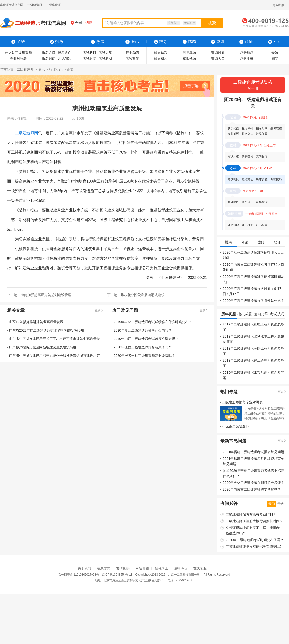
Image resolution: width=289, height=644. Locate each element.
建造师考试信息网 (12, 5)
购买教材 (248, 156)
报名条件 (248, 129)
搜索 (212, 23)
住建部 (22, 118)
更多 (98, 310)
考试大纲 (105, 53)
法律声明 (181, 568)
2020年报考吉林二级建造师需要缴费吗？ (144, 356)
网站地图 (142, 568)
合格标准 (262, 202)
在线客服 (200, 568)
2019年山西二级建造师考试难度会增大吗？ (146, 339)
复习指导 (262, 156)
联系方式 (104, 568)
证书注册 (246, 59)
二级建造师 (53, 5)
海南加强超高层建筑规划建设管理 (46, 295)
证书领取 (246, 53)
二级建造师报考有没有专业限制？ (251, 514)
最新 (272, 504)
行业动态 (132, 53)
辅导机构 (161, 59)
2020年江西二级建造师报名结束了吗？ (143, 347)
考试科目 (190, 23)
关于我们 (84, 568)
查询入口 (218, 59)
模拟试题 (189, 59)
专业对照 (233, 134)
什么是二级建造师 (18, 53)
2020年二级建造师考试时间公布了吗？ (255, 540)
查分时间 (233, 202)
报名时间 (49, 59)
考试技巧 (276, 179)
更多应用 (278, 5)
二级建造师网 (26, 133)
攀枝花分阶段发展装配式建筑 (143, 295)
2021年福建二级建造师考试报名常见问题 (253, 452)
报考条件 (173, 23)
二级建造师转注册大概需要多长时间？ (254, 521)
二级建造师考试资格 (253, 85)
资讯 (41, 69)
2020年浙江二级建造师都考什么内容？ (143, 330)
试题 (189, 42)
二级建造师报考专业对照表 (242, 402)
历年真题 (189, 53)
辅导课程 (161, 53)
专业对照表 (18, 59)
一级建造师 (35, 5)
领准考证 (248, 179)
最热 (281, 504)
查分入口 (248, 202)
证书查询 (262, 225)
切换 (89, 23)
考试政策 (132, 59)
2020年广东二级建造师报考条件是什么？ (253, 301)
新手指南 (233, 129)
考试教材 (105, 59)
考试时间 (90, 59)
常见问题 (65, 59)
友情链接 (123, 568)
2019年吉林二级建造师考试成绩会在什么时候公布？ (153, 322)
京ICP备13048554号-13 (117, 575)
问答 (275, 59)
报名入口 (49, 53)
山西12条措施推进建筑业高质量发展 (36, 322)
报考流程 (276, 129)
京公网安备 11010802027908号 (79, 575)
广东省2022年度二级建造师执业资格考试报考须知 (46, 330)
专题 (275, 53)
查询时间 (218, 53)
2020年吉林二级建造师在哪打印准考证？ (253, 483)
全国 (76, 23)
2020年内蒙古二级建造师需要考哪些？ (252, 489)
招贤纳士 (161, 568)
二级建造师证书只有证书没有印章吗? (254, 547)
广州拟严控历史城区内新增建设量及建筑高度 (43, 347)
